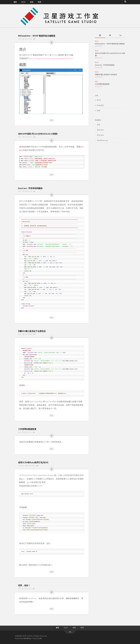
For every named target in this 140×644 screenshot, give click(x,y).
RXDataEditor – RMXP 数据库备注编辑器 (46, 35)
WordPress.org (102, 140)
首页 (15, 3)
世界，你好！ (28, 584)
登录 (99, 125)
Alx (41, 638)
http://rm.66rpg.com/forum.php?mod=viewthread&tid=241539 (55, 58)
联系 (34, 3)
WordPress (28, 638)
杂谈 (28, 3)
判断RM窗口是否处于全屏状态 (39, 330)
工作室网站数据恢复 (32, 428)
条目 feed (100, 130)
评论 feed (100, 135)
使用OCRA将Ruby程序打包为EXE (41, 461)
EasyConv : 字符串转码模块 (37, 188)
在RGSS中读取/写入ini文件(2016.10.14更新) (48, 133)
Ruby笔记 (22, 465)
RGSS (21, 3)
